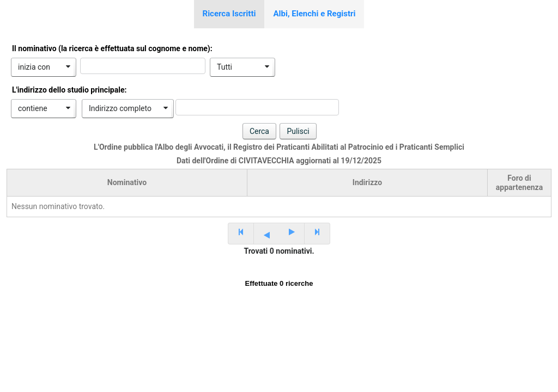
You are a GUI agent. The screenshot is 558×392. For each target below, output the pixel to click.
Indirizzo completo (120, 108)
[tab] (229, 14)
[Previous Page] (266, 234)
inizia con (34, 67)
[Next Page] (292, 234)
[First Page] (241, 234)
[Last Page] (317, 234)
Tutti (225, 67)
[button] (259, 131)
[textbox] (143, 66)
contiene (33, 108)
